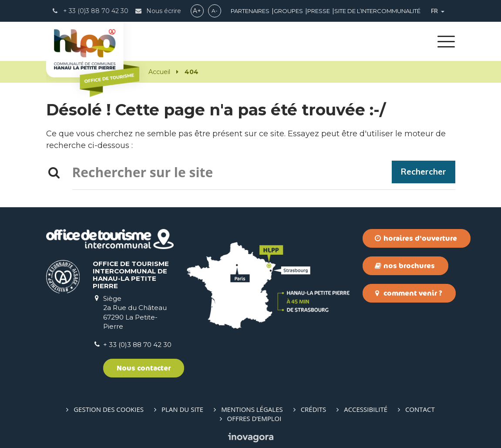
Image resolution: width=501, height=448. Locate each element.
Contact (420, 409)
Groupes (288, 11)
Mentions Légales (252, 409)
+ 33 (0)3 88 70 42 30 (137, 345)
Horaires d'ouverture (416, 238)
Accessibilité (366, 409)
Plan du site (182, 409)
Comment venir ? (409, 293)
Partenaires (250, 11)
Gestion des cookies (109, 409)
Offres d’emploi (254, 418)
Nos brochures (405, 266)
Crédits (314, 409)
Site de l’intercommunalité (377, 11)
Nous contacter (144, 368)
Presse (319, 11)
